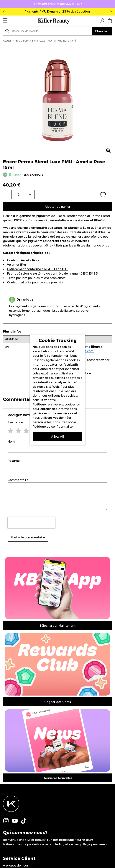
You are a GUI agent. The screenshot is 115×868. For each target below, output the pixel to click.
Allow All (57, 437)
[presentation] (31, 523)
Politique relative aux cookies (54, 404)
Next (111, 12)
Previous (4, 12)
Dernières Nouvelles (57, 778)
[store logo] (54, 21)
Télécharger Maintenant (57, 626)
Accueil (7, 41)
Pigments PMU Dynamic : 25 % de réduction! (57, 12)
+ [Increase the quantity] (30, 195)
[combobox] (47, 31)
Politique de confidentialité (53, 427)
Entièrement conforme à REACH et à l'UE (37, 269)
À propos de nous (16, 866)
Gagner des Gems (58, 702)
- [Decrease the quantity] (7, 195)
